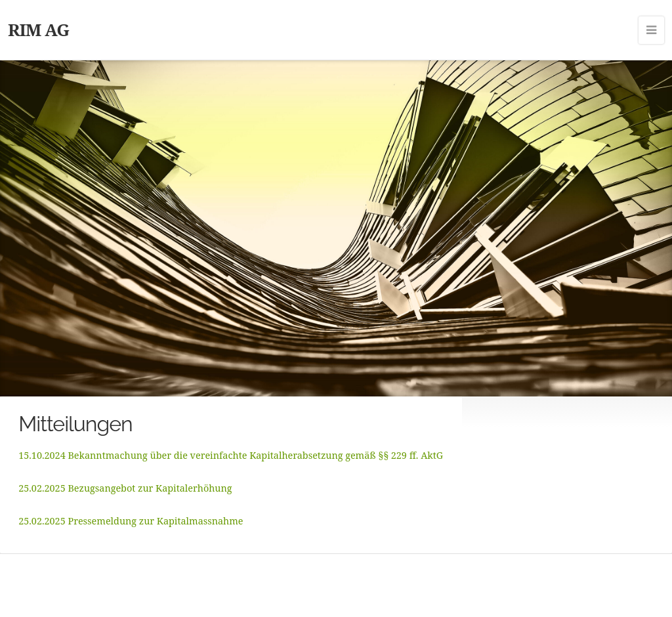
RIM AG (38, 30)
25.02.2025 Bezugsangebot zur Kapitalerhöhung (125, 488)
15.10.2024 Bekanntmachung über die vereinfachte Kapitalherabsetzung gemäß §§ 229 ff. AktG (231, 455)
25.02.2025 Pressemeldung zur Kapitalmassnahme (131, 521)
